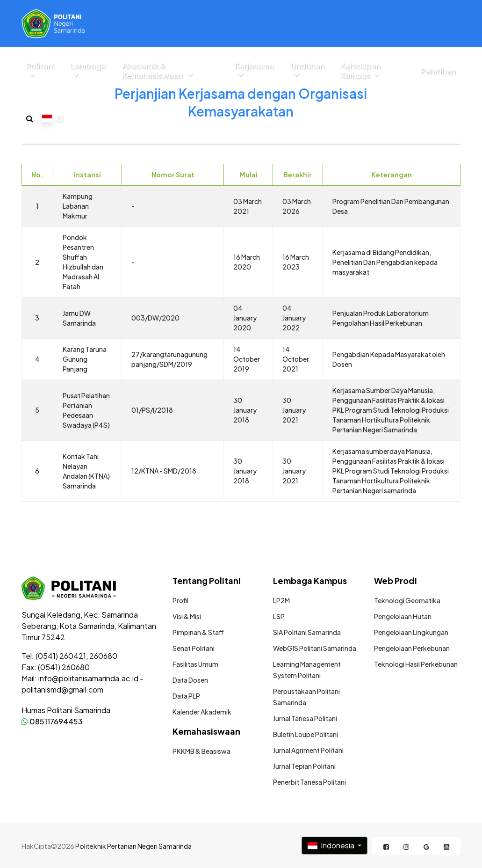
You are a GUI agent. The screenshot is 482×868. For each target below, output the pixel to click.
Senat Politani (194, 648)
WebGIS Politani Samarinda (315, 648)
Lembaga (88, 70)
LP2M (281, 600)
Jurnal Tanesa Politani (305, 718)
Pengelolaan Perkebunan (412, 648)
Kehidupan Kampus (360, 71)
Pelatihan (438, 71)
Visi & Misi (187, 616)
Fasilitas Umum (195, 664)
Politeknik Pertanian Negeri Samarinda (133, 846)
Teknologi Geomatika (407, 600)
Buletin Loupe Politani (306, 734)
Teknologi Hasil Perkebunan (416, 664)
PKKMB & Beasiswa (201, 751)
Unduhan (308, 70)
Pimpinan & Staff (198, 632)
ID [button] (52, 118)
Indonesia (332, 845)
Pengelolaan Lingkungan (411, 632)
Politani (40, 70)
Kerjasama (254, 70)
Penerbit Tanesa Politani (309, 782)
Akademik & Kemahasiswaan (157, 71)
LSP (279, 616)
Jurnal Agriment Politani (308, 750)
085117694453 (52, 721)
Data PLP (186, 696)
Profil (180, 600)
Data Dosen (190, 680)
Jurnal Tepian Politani (304, 766)
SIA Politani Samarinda (307, 632)
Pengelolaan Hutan (403, 616)
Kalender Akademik (202, 712)
